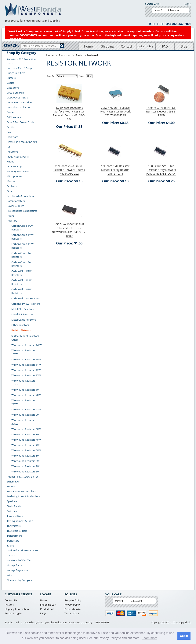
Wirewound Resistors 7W (25, 466)
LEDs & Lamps (15, 166)
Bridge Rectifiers (16, 73)
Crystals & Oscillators (19, 107)
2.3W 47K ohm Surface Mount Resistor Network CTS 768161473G (115, 111)
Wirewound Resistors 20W (26, 395)
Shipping (107, 46)
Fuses (10, 132)
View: (82, 76)
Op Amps (12, 186)
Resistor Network (21, 330)
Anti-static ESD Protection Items (21, 61)
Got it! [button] (184, 636)
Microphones (14, 176)
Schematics (13, 482)
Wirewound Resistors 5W (25, 456)
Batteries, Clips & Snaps (20, 68)
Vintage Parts (14, 565)
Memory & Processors (19, 171)
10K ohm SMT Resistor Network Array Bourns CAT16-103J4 (115, 170)
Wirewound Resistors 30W (26, 429)
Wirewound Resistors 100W (23, 352)
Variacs (11, 555)
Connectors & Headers (20, 102)
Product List (47, 609)
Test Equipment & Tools (20, 521)
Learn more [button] (150, 638)
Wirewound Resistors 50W (26, 450)
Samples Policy (73, 600)
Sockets (11, 486)
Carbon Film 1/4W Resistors (21, 282)
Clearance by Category (19, 580)
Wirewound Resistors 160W (23, 382)
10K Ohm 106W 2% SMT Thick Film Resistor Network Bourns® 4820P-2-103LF (69, 230)
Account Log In (13, 613)
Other (10, 191)
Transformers (14, 536)
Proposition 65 (73, 609)
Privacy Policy (72, 605)
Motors (11, 181)
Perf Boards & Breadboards (22, 196)
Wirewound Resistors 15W (26, 375)
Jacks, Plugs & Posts (18, 157)
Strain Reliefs (14, 506)
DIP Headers (14, 117)
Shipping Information (17, 609)
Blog (184, 46)
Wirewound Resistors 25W (26, 409)
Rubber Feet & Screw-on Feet (23, 477)
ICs (9, 147)
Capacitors (13, 88)
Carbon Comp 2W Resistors (21, 264)
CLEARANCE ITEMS (17, 98)
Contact (127, 46)
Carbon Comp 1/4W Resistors (22, 237)
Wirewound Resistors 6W (25, 461)
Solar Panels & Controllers (21, 491)
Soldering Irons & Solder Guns (24, 496)
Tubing (11, 546)
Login (188, 4)
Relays (10, 216)
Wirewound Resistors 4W (25, 445)
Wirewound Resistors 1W (25, 390)
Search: (11, 46)
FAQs (43, 613)
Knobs (10, 162)
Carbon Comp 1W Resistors (21, 255)
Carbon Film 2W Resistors (26, 304)
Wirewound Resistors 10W (26, 359)
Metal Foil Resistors (22, 314)
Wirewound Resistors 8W (25, 471)
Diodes (11, 112)
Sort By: (51, 76)
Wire (9, 575)
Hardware (12, 137)
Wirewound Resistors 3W (25, 434)
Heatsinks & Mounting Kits (22, 142)
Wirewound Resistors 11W (26, 365)
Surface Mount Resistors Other (25, 338)
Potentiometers (16, 201)
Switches (12, 511)
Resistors (12, 221)
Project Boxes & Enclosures (22, 211)
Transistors (13, 541)
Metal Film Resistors (23, 309)
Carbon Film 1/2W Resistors (21, 273)
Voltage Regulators (17, 570)
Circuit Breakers (16, 93)
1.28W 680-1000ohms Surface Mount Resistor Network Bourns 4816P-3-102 (69, 113)
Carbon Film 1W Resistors (26, 298)
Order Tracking (146, 46)
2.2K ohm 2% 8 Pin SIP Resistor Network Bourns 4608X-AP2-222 (69, 170)
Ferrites (11, 127)
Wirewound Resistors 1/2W (27, 345)
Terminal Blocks (16, 516)
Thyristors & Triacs (17, 531)
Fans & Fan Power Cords (20, 122)
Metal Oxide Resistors (24, 320)
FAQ (165, 46)
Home (88, 46)
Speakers (12, 501)
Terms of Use (72, 613)
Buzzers (11, 78)
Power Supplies (15, 206)
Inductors (12, 152)
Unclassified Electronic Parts (23, 550)
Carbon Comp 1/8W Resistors (22, 246)
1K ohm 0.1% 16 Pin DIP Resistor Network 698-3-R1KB (161, 111)
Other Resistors (20, 325)
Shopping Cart (48, 605)
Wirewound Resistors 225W (23, 402)
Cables (11, 83)
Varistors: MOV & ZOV (19, 560)
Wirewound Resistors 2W (25, 415)
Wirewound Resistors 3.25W (23, 422)
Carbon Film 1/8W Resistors (21, 291)
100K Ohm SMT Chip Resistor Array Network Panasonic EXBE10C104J (161, 170)
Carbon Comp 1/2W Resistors (22, 228)
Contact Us (11, 600)
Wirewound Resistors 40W (26, 440)
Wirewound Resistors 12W (26, 370)
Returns (9, 605)
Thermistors (14, 526)
